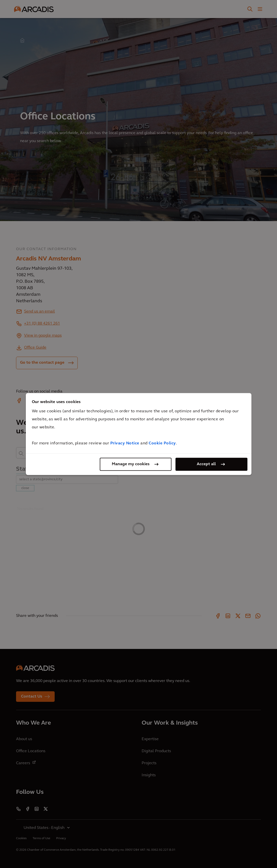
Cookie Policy (162, 443)
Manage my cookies (131, 464)
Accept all (206, 464)
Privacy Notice (125, 443)
